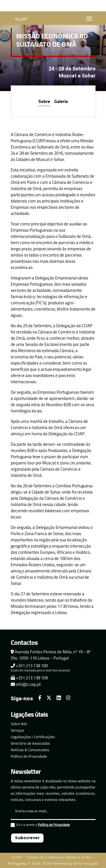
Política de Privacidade (29, 756)
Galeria (61, 101)
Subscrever (27, 838)
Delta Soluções (86, 863)
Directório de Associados (30, 743)
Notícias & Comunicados (30, 750)
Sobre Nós (19, 724)
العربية (21, 19)
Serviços (17, 730)
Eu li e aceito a (40, 825)
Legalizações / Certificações (33, 737)
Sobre (44, 101)
